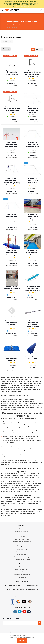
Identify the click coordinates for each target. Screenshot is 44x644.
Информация (22, 546)
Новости (22, 529)
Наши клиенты (22, 534)
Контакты (22, 567)
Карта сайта (22, 577)
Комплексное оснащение (22, 575)
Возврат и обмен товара (22, 557)
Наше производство (22, 531)
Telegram (20, 608)
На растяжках (7, 42)
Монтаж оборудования (22, 559)
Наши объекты (22, 572)
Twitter (29, 608)
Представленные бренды (22, 542)
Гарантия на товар (22, 554)
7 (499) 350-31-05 (13, 585)
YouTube (24, 608)
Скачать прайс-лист (22, 569)
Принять (22, 640)
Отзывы (22, 537)
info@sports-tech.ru (33, 585)
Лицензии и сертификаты (22, 539)
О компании (22, 526)
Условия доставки (22, 552)
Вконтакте (15, 608)
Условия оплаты (22, 549)
